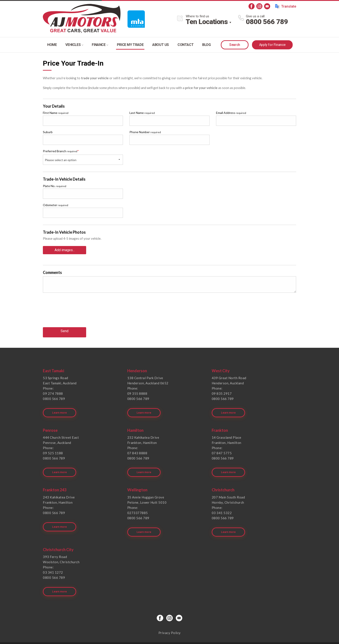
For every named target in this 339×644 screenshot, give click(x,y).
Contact (186, 45)
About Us (161, 45)
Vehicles (74, 45)
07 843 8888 (137, 446)
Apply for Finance (272, 45)
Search (235, 45)
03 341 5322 (222, 502)
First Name (56, 113)
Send (65, 329)
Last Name (142, 113)
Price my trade (130, 45)
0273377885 (138, 502)
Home (52, 45)
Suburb (48, 132)
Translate (286, 6)
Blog (206, 45)
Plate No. (55, 186)
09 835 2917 (222, 390)
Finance (100, 45)
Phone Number (145, 132)
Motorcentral (201, 634)
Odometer (56, 205)
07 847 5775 (222, 446)
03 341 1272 (53, 558)
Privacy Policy (170, 615)
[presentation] (76, 312)
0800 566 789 (267, 22)
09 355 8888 (137, 390)
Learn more (61, 406)
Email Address (231, 113)
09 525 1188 (53, 446)
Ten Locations (207, 22)
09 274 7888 (53, 390)
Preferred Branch (61, 151)
